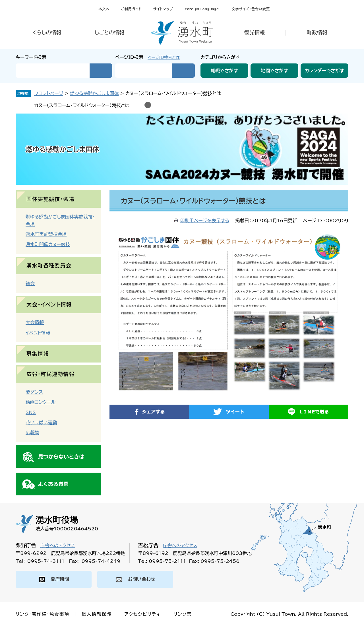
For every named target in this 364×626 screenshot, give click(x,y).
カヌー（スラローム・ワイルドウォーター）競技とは (82, 105)
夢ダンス (34, 392)
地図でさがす (274, 71)
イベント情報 (38, 333)
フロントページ (49, 93)
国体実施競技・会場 (50, 199)
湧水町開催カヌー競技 (48, 244)
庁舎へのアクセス (58, 545)
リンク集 (183, 614)
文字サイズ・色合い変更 (251, 9)
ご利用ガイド (131, 9)
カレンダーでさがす (325, 71)
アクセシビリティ (143, 614)
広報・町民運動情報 (50, 374)
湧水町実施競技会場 (46, 234)
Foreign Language (202, 9)
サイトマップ (163, 9)
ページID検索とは (164, 57)
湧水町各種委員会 (49, 265)
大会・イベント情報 (49, 304)
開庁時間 (60, 579)
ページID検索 (129, 57)
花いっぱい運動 (41, 423)
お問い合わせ (142, 579)
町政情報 (317, 32)
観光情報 (255, 32)
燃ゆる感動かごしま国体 (94, 93)
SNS (31, 412)
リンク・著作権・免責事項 (43, 614)
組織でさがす (224, 71)
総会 (30, 283)
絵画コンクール (41, 402)
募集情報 (38, 354)
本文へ (104, 9)
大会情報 (35, 322)
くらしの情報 (47, 32)
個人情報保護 (97, 614)
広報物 (32, 433)
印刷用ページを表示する (205, 221)
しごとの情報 (109, 32)
